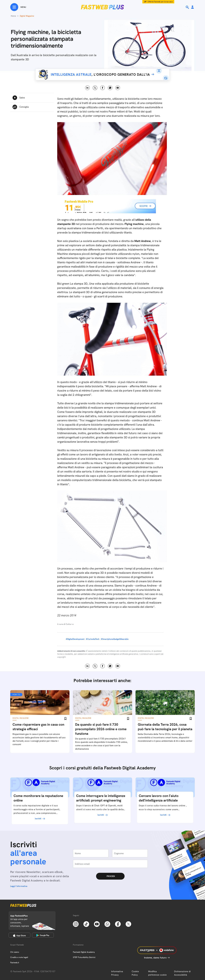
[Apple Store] (19, 935)
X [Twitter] (95, 88)
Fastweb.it (15, 963)
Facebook (103, 88)
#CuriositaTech (93, 639)
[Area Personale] (192, 7)
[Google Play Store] (43, 935)
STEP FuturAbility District (84, 957)
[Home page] (102, 7)
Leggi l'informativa (19, 886)
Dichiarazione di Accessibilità (182, 973)
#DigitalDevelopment (75, 639)
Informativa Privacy (117, 973)
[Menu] (18, 7)
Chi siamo (15, 952)
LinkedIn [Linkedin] (87, 88)
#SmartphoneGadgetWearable (115, 639)
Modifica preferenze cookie (157, 973)
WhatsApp (110, 88)
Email (118, 88)
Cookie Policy (135, 973)
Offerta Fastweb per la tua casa (160, 2)
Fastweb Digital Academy (84, 952)
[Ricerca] (188, 7)
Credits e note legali (19, 957)
